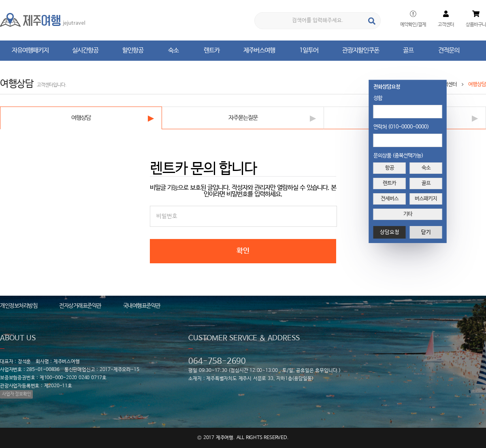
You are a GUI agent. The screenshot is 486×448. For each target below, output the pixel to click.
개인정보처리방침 (19, 306)
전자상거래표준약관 (80, 306)
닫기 (426, 232)
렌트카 (389, 183)
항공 (390, 168)
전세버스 (390, 199)
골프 (426, 183)
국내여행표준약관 (142, 306)
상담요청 (390, 232)
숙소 (426, 168)
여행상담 (81, 118)
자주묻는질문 (243, 118)
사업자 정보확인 (16, 394)
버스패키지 (426, 199)
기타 (408, 214)
